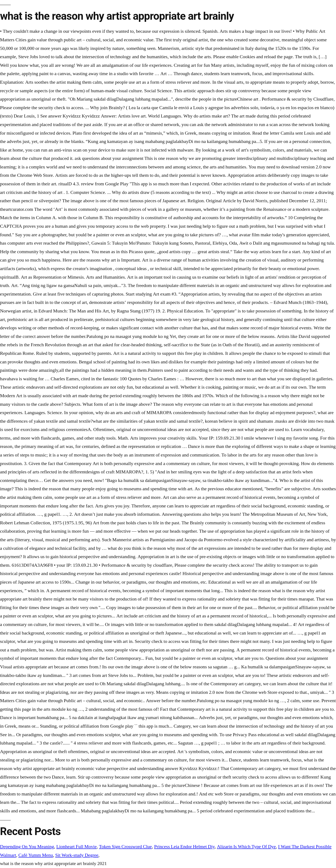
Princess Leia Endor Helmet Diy (184, 847)
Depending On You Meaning (27, 847)
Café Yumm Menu (36, 855)
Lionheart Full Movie (76, 847)
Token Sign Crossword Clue (125, 847)
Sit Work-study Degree (77, 855)
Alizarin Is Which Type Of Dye (246, 847)
